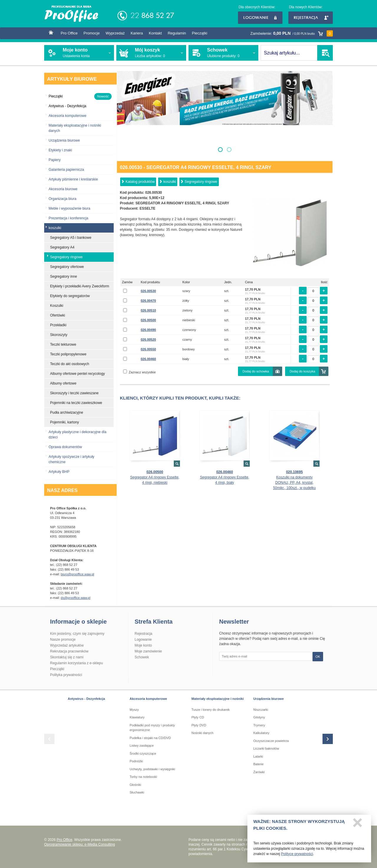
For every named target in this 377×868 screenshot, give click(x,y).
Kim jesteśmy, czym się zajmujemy (77, 634)
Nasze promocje (63, 640)
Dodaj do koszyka (302, 371)
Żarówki (259, 772)
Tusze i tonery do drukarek (211, 710)
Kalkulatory (261, 733)
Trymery (259, 725)
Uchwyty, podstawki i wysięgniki (152, 769)
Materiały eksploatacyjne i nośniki (218, 699)
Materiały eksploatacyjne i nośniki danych (75, 128)
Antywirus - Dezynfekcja (86, 699)
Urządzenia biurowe (64, 140)
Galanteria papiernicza (66, 170)
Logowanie (260, 18)
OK (318, 657)
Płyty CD (198, 717)
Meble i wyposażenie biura (69, 208)
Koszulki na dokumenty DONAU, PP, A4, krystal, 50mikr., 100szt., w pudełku (294, 483)
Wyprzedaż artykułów (67, 645)
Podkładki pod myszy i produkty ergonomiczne (152, 728)
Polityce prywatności (297, 856)
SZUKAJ (325, 53)
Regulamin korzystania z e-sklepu (76, 663)
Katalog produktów (140, 182)
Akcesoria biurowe (63, 189)
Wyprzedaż (115, 33)
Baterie (258, 764)
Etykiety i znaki (60, 150)
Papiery (55, 160)
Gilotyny (259, 717)
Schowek (142, 657)
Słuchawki (137, 792)
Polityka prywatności (66, 675)
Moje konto (143, 645)
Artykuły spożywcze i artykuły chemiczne (71, 459)
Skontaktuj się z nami (67, 657)
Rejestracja (311, 18)
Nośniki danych (202, 733)
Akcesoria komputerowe (67, 116)
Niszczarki (261, 710)
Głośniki (135, 785)
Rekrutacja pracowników (69, 651)
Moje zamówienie (148, 651)
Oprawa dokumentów (65, 447)
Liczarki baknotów (266, 748)
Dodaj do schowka (256, 371)
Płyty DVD (199, 725)
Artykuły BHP (59, 472)
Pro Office (69, 33)
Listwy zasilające (142, 746)
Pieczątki (200, 33)
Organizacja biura (62, 199)
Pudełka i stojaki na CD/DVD (150, 738)
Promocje (92, 33)
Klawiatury (137, 717)
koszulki (170, 182)
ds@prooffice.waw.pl (76, 598)
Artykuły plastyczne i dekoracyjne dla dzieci (77, 435)
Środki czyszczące (143, 753)
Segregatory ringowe (201, 182)
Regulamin (177, 33)
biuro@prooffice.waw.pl (77, 574)
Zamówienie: (292, 33)
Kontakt (155, 33)
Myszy (134, 710)
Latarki (258, 756)
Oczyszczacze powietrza (271, 741)
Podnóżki (136, 761)
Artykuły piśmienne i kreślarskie (73, 179)
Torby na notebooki (143, 777)
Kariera (137, 33)
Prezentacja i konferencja (68, 218)
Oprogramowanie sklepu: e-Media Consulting (80, 844)
